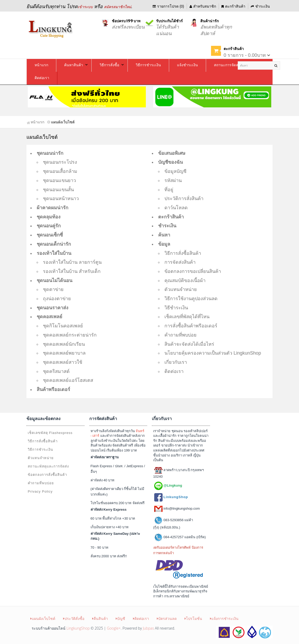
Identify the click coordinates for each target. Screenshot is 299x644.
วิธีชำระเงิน (176, 308)
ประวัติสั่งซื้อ (74, 618)
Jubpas (148, 628)
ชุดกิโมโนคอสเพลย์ (63, 326)
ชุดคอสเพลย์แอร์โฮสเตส (68, 380)
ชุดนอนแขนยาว (59, 180)
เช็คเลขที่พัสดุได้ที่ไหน (187, 317)
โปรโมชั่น (193, 618)
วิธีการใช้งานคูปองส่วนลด (191, 299)
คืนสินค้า (100, 618)
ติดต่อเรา (174, 371)
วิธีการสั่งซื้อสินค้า (183, 253)
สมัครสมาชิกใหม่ (118, 7)
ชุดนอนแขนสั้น (58, 190)
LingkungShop (78, 628)
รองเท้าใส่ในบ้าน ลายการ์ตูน (72, 262)
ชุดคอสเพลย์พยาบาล (64, 353)
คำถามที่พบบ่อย (181, 335)
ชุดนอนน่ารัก (50, 153)
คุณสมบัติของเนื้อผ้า (185, 280)
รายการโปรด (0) (168, 6)
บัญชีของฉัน (170, 162)
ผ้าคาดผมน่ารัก (52, 208)
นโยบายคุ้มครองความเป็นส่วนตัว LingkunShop (213, 353)
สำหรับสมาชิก (203, 6)
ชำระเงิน (260, 6)
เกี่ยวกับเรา (176, 362)
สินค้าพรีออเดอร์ (53, 389)
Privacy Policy (40, 491)
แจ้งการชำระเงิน (224, 618)
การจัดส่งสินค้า (180, 262)
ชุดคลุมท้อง (49, 217)
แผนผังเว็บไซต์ (43, 618)
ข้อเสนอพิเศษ (172, 153)
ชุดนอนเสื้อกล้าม (60, 171)
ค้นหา (164, 235)
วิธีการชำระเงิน (40, 450)
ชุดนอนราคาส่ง (52, 308)
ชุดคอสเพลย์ (49, 317)
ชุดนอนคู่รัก (49, 226)
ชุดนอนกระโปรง (60, 162)
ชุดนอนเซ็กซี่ (50, 235)
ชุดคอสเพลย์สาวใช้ (63, 362)
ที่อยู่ (169, 190)
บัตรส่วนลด (167, 618)
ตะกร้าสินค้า (233, 6)
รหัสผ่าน (173, 180)
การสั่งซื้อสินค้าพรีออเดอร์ (191, 326)
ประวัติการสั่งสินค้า (184, 199)
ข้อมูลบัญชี (175, 171)
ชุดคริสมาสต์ (56, 371)
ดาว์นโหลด (176, 208)
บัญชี (120, 618)
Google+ (114, 628)
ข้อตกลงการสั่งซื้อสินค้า (47, 475)
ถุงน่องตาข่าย (57, 299)
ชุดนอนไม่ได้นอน (54, 280)
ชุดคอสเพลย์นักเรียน (64, 344)
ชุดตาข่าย (53, 289)
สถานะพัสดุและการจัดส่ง (48, 466)
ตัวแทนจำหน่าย (181, 289)
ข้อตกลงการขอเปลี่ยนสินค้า (193, 271)
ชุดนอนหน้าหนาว (61, 199)
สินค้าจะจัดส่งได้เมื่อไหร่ (189, 344)
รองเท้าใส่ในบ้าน (54, 253)
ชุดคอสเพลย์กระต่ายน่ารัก (70, 335)
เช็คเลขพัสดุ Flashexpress (50, 433)
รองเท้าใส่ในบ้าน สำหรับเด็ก (72, 271)
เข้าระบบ (85, 7)
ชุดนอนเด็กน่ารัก (54, 244)
